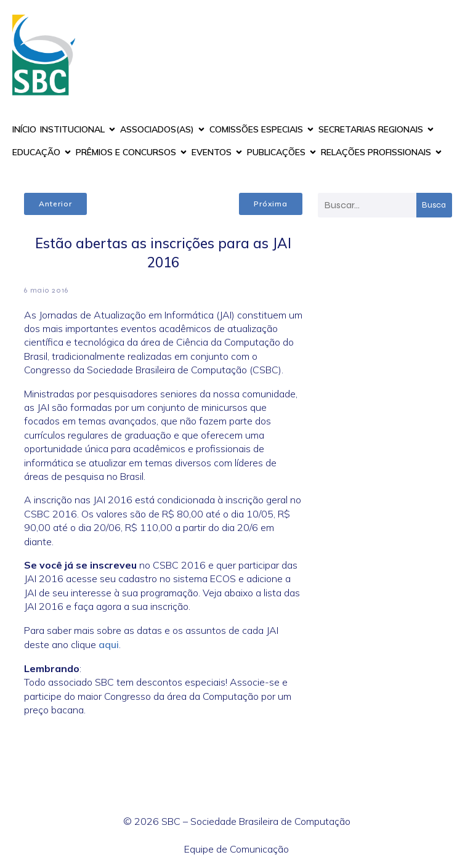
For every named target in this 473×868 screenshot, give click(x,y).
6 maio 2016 (46, 290)
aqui (109, 644)
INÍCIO (24, 129)
